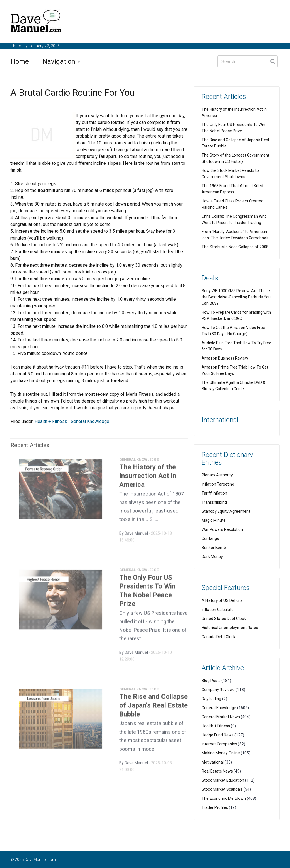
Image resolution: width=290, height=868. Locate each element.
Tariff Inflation (214, 493)
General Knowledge (90, 421)
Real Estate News (217, 771)
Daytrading (211, 699)
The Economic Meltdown (224, 798)
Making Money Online (221, 753)
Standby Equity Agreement (226, 511)
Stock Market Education (223, 780)
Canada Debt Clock (218, 637)
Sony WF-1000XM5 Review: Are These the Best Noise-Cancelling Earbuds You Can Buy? (236, 297)
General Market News (221, 717)
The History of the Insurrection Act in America (148, 478)
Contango (210, 538)
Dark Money (212, 557)
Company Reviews (218, 690)
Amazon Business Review (225, 358)
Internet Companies (219, 744)
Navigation (59, 61)
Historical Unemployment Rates (230, 628)
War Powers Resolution (222, 529)
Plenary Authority (217, 475)
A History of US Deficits (222, 600)
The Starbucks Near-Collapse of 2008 (235, 247)
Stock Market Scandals (222, 789)
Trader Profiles (215, 807)
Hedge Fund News (218, 735)
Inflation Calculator (218, 610)
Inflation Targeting (218, 484)
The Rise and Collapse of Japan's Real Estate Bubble (153, 707)
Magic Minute (214, 520)
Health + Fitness (51, 421)
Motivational (213, 762)
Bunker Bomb (214, 548)
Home (20, 61)
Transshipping (214, 502)
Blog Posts (211, 681)
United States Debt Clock (224, 619)
